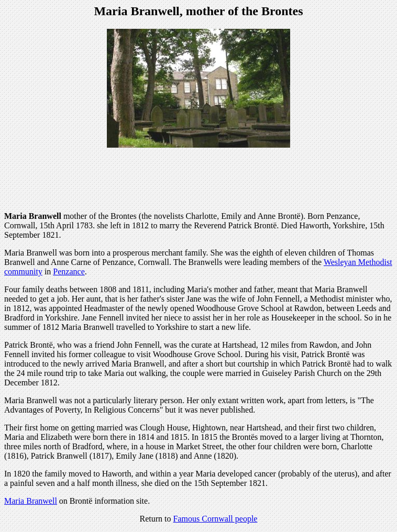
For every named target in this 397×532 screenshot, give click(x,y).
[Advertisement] (198, 180)
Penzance (69, 271)
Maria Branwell (31, 501)
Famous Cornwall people (216, 519)
